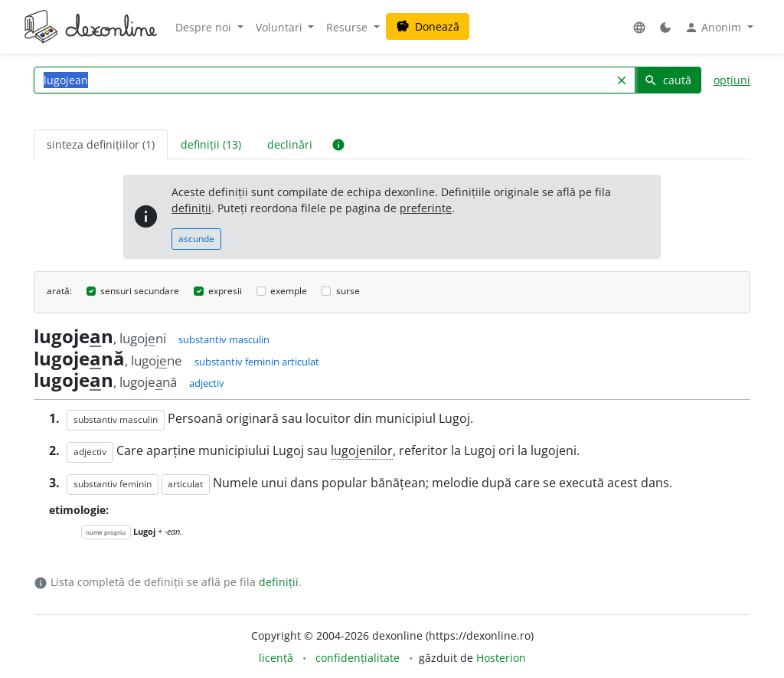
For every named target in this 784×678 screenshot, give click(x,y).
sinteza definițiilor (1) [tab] (101, 144)
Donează (428, 26)
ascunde (196, 239)
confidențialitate (358, 658)
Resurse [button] (348, 27)
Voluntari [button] (281, 27)
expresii (225, 291)
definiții (191, 208)
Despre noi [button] (205, 27)
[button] (639, 27)
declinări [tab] (290, 144)
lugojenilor (362, 450)
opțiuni (732, 80)
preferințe (426, 208)
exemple (289, 291)
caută (668, 80)
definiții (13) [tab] (211, 144)
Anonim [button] (714, 28)
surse (348, 291)
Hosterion (501, 658)
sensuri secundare (140, 291)
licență (276, 658)
